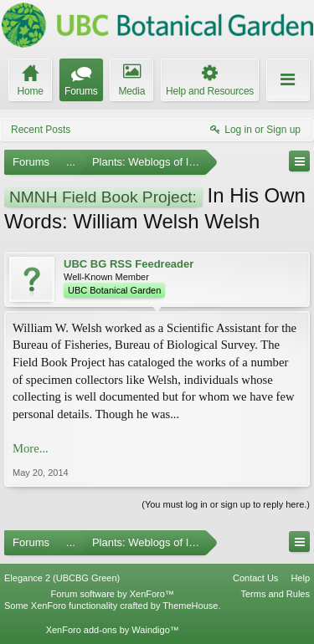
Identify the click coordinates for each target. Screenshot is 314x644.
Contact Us (255, 578)
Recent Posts (41, 130)
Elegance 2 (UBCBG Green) (62, 578)
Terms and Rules (275, 594)
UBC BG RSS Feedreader (129, 264)
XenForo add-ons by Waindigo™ (113, 630)
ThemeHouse (190, 606)
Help (300, 578)
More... (31, 448)
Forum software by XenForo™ (113, 594)
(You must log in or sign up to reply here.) (226, 504)
